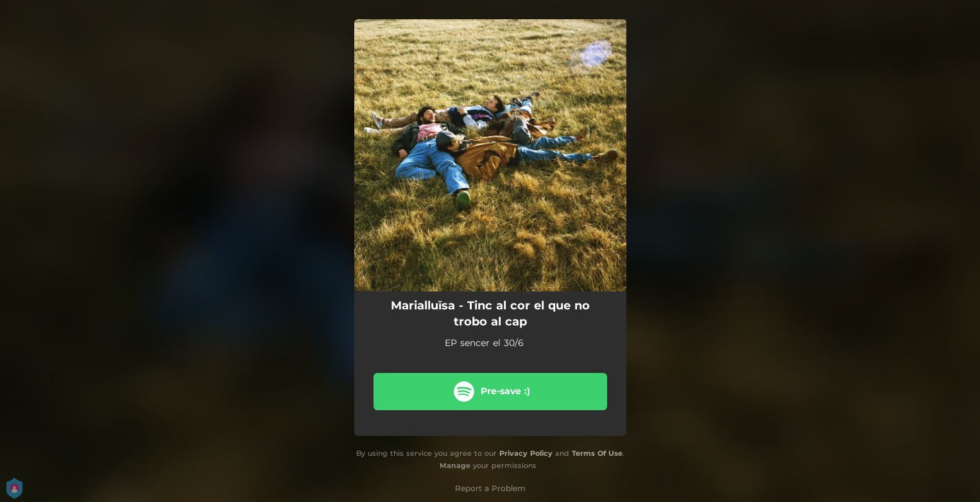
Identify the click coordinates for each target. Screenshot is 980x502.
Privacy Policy (526, 453)
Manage (455, 465)
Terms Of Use (597, 453)
